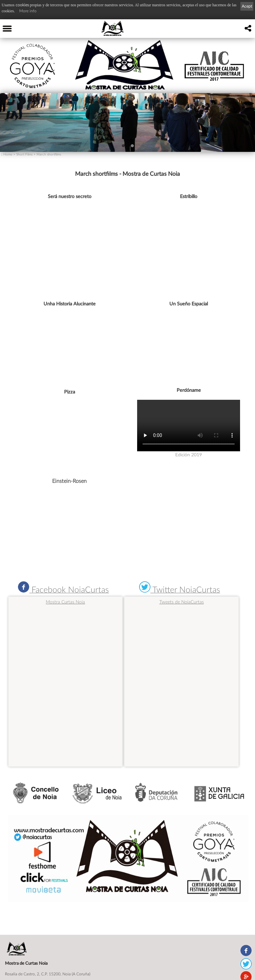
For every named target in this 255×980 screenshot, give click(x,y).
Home (8, 154)
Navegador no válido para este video (189, 426)
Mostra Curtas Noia (65, 602)
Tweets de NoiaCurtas (182, 602)
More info (28, 11)
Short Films (24, 154)
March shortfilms (49, 154)
